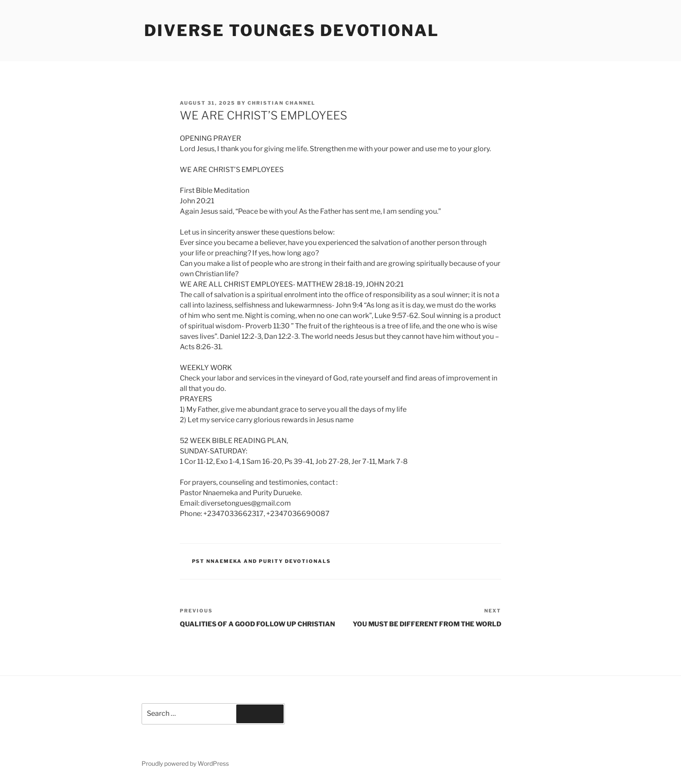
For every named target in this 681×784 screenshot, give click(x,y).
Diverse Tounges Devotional (292, 30)
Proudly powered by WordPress (185, 763)
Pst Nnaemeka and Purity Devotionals (262, 561)
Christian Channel (281, 103)
